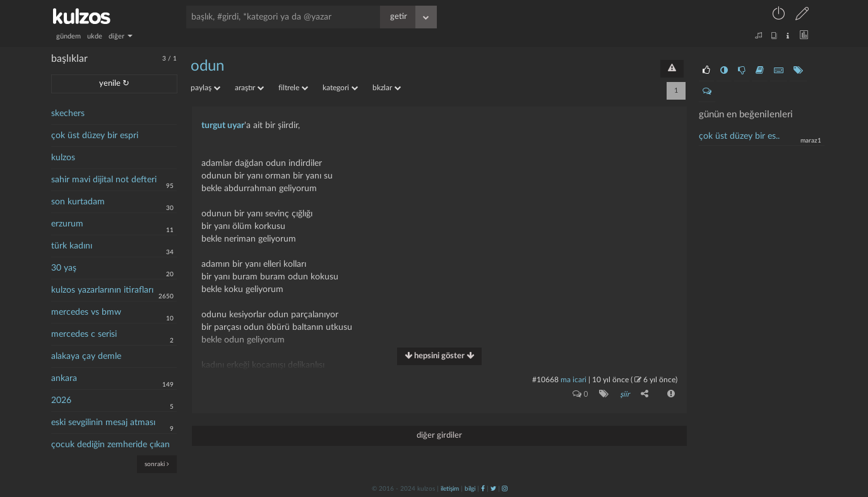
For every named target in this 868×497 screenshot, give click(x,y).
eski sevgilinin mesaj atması (103, 423)
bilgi (470, 489)
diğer (121, 36)
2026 (61, 401)
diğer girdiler (439, 436)
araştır (249, 88)
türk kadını (72, 246)
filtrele (293, 88)
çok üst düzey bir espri (95, 136)
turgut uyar (223, 126)
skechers (68, 114)
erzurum (67, 224)
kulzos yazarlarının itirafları (102, 290)
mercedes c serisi (84, 334)
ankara (64, 378)
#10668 (545, 380)
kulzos (63, 158)
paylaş (205, 88)
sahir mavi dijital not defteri (104, 180)
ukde (95, 36)
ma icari (574, 380)
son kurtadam (78, 202)
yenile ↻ (114, 84)
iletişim (450, 489)
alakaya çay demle (86, 356)
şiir (625, 394)
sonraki (157, 464)
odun (207, 66)
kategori (340, 88)
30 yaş (64, 268)
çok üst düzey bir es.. (739, 136)
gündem (68, 36)
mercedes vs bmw (86, 312)
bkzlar (387, 88)
